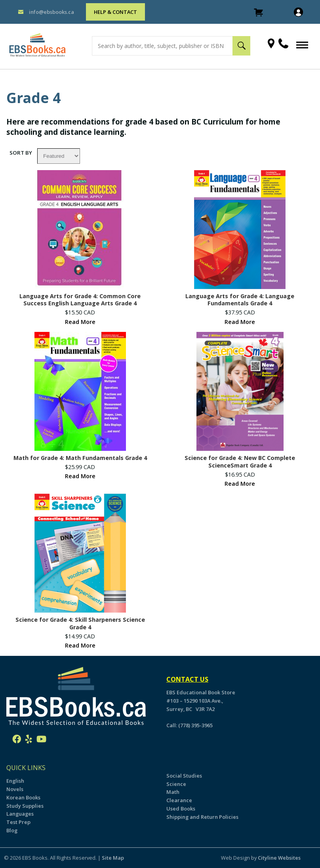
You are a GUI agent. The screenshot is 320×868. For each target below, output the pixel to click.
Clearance (179, 800)
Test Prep (18, 822)
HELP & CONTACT (115, 12)
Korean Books (23, 797)
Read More (80, 322)
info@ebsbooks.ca (51, 12)
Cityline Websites (279, 858)
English (15, 781)
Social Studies (184, 776)
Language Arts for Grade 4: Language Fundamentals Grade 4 (240, 300)
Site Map (113, 858)
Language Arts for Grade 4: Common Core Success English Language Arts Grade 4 (80, 300)
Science (176, 784)
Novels (15, 789)
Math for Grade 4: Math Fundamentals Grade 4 (80, 458)
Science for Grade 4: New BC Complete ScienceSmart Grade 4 (240, 462)
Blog (12, 830)
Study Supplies (25, 806)
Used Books (181, 809)
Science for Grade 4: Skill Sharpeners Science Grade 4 (80, 624)
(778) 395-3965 (195, 725)
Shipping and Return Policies (202, 817)
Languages (20, 814)
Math (173, 792)
